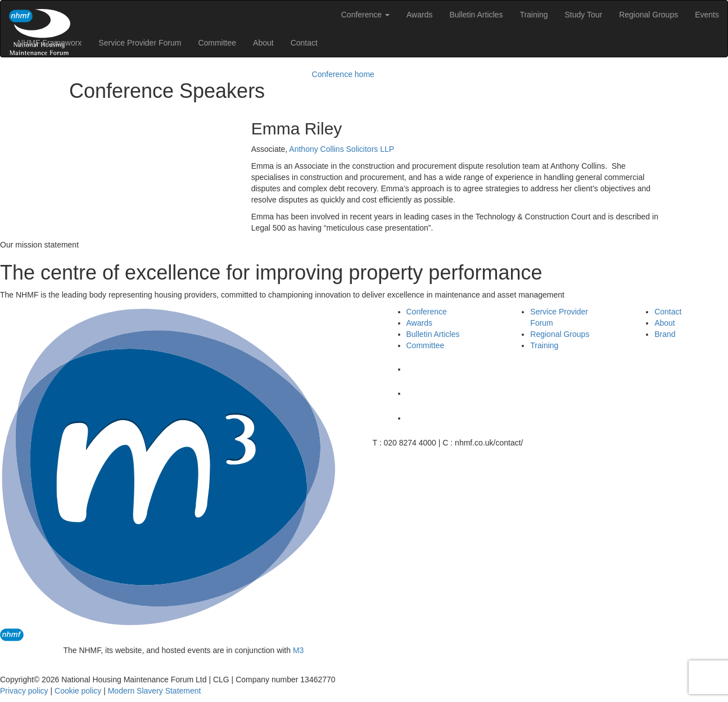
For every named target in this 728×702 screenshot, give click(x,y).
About (263, 43)
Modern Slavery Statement (155, 691)
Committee (217, 43)
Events (707, 15)
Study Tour (583, 15)
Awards (419, 15)
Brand (665, 334)
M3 (298, 650)
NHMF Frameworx (49, 43)
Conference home (343, 74)
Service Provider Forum (140, 43)
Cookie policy (78, 691)
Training (533, 15)
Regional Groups (648, 15)
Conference (365, 15)
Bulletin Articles (476, 15)
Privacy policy (24, 691)
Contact (304, 43)
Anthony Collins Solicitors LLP (342, 149)
